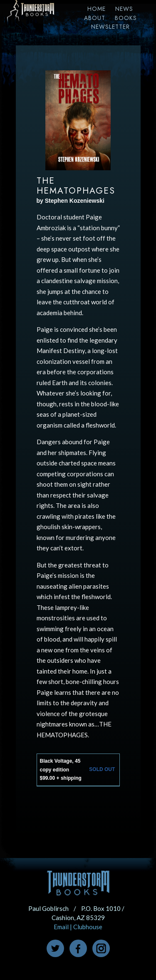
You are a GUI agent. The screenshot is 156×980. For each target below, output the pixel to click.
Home (97, 9)
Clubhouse (88, 927)
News (124, 9)
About (95, 18)
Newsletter (110, 27)
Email (61, 927)
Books (126, 18)
